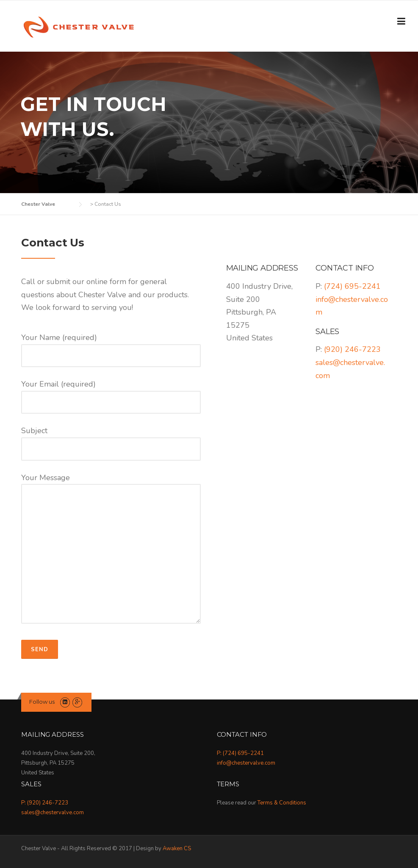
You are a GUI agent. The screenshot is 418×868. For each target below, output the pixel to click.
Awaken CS (177, 849)
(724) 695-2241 (352, 286)
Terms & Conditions (282, 803)
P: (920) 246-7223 (45, 803)
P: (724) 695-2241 (240, 753)
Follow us (42, 702)
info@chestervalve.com (246, 763)
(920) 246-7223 (352, 349)
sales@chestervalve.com (53, 813)
